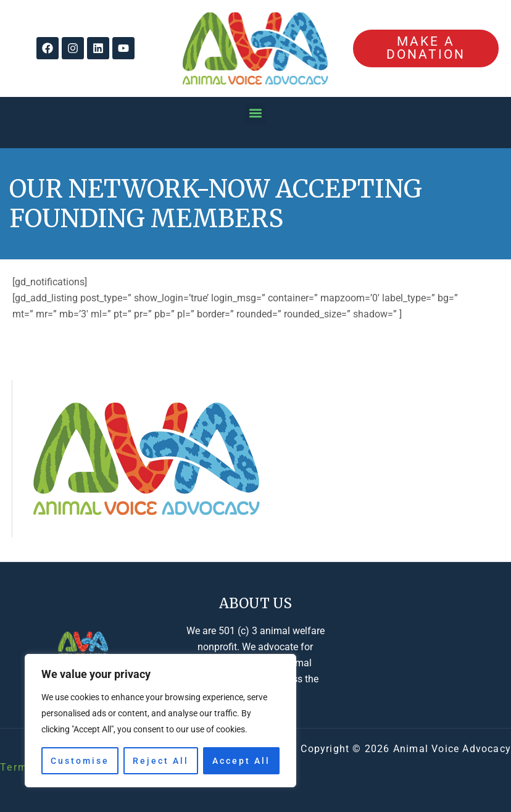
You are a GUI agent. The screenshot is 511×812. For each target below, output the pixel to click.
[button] (256, 113)
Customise (80, 761)
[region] (160, 721)
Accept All (241, 761)
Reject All (161, 761)
